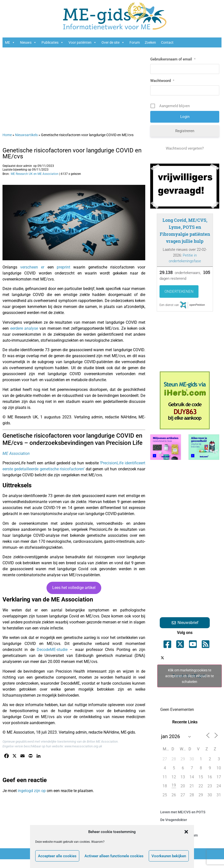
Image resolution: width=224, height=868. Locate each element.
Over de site (113, 42)
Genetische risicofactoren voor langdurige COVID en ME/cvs (72, 153)
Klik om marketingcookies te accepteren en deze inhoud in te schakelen (189, 676)
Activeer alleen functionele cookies (114, 856)
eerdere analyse (24, 328)
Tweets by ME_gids (189, 676)
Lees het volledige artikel (74, 588)
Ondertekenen (179, 291)
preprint (63, 267)
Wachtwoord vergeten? (185, 148)
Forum (135, 42)
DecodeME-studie (52, 650)
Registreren (185, 131)
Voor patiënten (82, 42)
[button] (186, 832)
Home (7, 135)
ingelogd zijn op (32, 791)
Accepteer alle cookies (57, 856)
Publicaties (52, 42)
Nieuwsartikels (26, 135)
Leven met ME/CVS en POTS (183, 812)
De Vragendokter (174, 820)
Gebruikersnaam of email (173, 59)
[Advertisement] (65, 87)
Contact (167, 42)
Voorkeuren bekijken (169, 856)
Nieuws (28, 42)
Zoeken (150, 42)
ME (10, 42)
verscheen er (32, 267)
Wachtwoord (162, 81)
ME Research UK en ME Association (35, 174)
